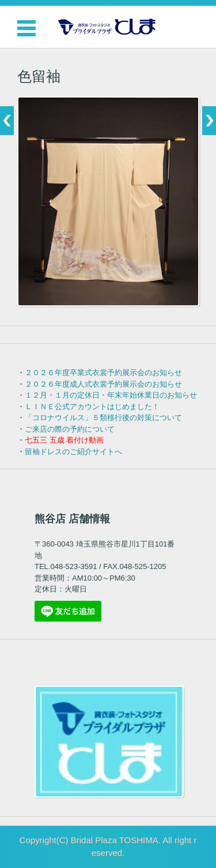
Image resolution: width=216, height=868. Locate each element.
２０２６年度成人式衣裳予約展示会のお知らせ (103, 384)
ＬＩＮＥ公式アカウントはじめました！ (92, 407)
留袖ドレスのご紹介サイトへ (73, 452)
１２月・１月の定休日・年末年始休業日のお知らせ (111, 395)
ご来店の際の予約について (70, 429)
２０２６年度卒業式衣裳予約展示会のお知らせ (103, 373)
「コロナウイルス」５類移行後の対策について (103, 418)
